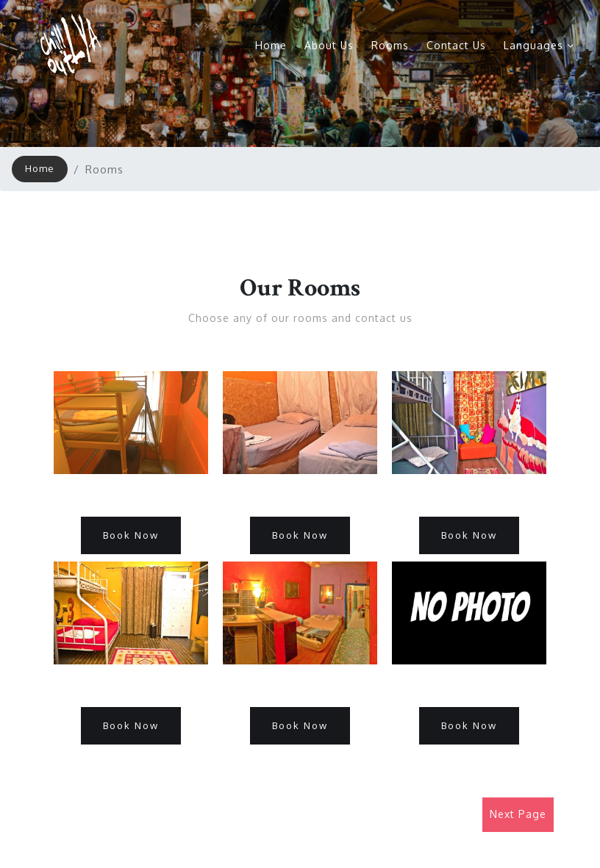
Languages (539, 45)
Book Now (131, 535)
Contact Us (456, 45)
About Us (329, 45)
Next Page (518, 814)
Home (271, 45)
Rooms (390, 45)
